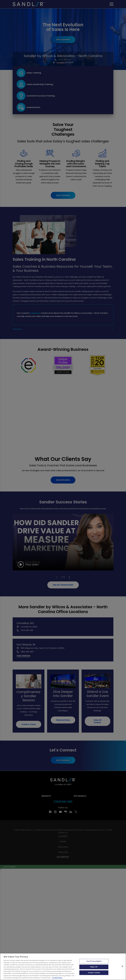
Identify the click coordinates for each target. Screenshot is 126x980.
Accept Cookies (94, 973)
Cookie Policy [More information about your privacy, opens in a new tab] (57, 978)
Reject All (94, 967)
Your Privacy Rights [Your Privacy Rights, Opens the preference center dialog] (94, 961)
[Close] (122, 966)
